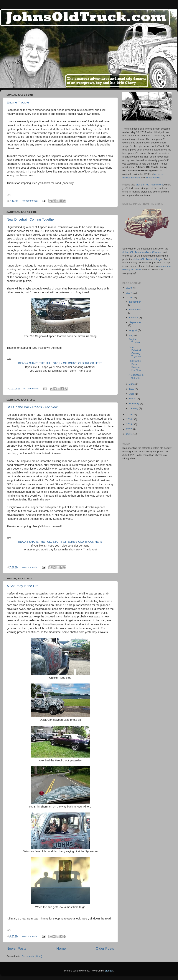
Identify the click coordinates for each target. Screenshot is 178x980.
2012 (129, 429)
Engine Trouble (18, 102)
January (134, 408)
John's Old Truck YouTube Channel (142, 252)
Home (61, 948)
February (135, 404)
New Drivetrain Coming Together (31, 220)
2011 (129, 434)
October (134, 318)
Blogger (109, 971)
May (132, 389)
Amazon (159, 174)
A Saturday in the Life (23, 586)
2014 (129, 419)
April (132, 394)
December (135, 302)
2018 (129, 288)
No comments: (30, 201)
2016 (129, 298)
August (133, 330)
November (135, 310)
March (133, 399)
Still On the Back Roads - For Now (32, 407)
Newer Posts (16, 948)
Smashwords (153, 178)
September (135, 322)
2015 (129, 414)
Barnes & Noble (131, 178)
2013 (129, 424)
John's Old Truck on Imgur (148, 259)
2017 (129, 293)
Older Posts (105, 948)
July (132, 335)
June (132, 384)
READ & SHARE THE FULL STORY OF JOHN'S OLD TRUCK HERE (60, 363)
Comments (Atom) (32, 956)
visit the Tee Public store (150, 185)
